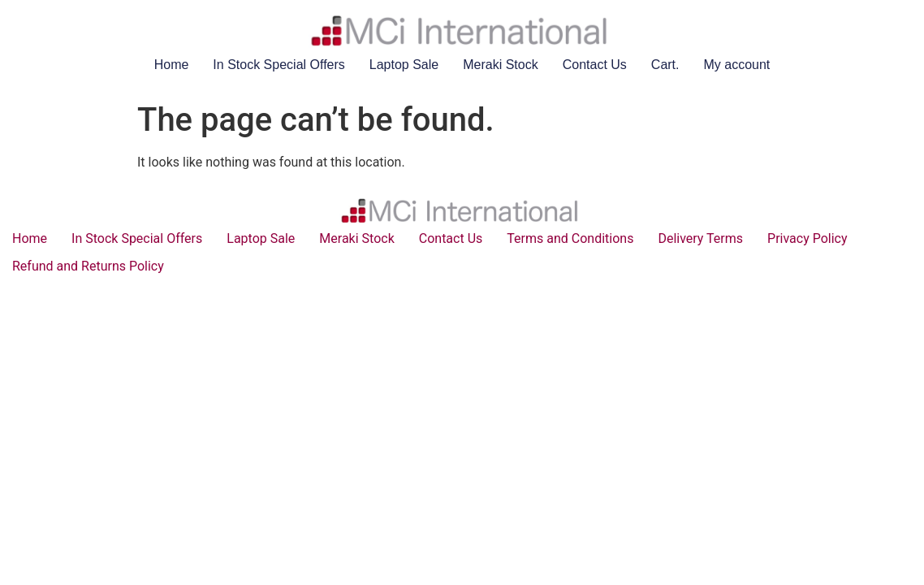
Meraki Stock (500, 65)
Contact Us (595, 65)
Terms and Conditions (570, 238)
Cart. (665, 65)
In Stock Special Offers (278, 65)
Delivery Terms (700, 238)
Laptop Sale (404, 65)
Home (172, 65)
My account (737, 65)
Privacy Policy (807, 238)
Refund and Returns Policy (88, 266)
